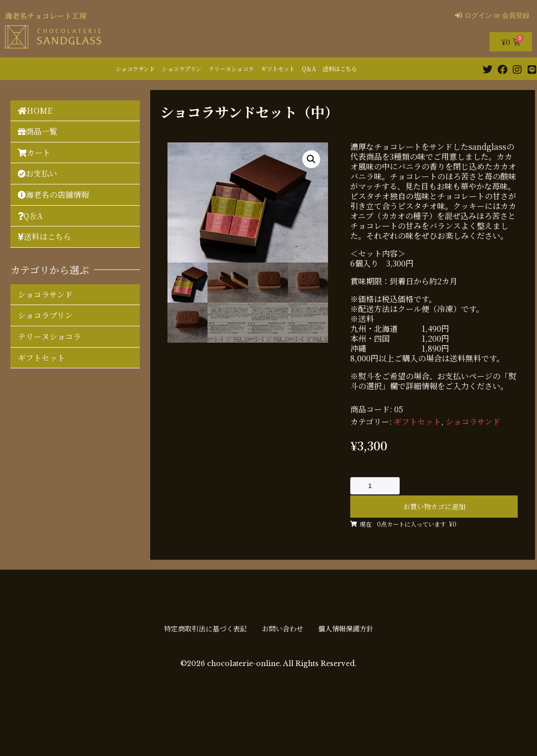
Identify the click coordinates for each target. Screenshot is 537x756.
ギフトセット (278, 68)
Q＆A (309, 68)
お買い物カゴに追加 (434, 506)
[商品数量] (375, 486)
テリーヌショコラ (231, 68)
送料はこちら (340, 68)
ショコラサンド (135, 68)
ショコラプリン (182, 68)
